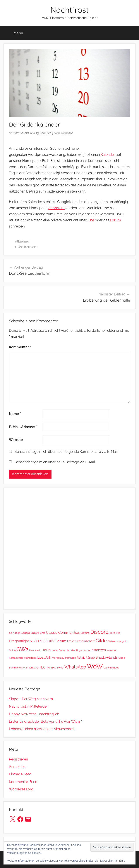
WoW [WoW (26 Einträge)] (95, 666)
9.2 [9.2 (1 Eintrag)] (10, 633)
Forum (115, 220)
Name (15, 414)
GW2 (19, 247)
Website (16, 440)
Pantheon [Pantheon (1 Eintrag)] (70, 658)
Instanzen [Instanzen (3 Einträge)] (98, 650)
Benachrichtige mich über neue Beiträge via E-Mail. (55, 462)
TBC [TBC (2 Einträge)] (42, 667)
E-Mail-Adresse (23, 427)
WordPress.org (21, 789)
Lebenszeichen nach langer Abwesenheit (42, 729)
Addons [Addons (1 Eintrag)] (25, 633)
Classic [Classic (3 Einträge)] (52, 633)
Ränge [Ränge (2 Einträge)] (90, 658)
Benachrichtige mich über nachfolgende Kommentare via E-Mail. (66, 452)
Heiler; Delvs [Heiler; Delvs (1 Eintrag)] (58, 650)
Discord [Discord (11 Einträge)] (100, 632)
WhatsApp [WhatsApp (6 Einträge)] (75, 667)
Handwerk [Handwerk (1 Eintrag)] (35, 650)
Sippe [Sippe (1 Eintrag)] (122, 658)
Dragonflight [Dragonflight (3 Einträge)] (19, 641)
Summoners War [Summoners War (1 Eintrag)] (18, 668)
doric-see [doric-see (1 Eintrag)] (115, 633)
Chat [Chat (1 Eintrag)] (43, 633)
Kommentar (20, 347)
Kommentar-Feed (23, 782)
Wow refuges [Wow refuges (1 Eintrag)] (111, 668)
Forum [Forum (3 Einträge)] (61, 641)
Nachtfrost (69, 10)
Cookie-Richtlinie (115, 861)
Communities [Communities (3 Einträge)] (69, 633)
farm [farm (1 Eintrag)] (32, 641)
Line (91, 220)
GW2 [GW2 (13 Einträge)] (22, 649)
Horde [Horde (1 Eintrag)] (86, 650)
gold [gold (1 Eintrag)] (125, 641)
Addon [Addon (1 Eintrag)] (17, 633)
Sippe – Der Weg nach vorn (31, 699)
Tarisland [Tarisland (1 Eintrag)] (33, 668)
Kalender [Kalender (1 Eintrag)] (112, 650)
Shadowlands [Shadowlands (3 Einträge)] (107, 657)
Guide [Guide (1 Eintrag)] (12, 650)
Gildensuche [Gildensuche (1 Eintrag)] (114, 641)
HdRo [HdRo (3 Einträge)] (46, 650)
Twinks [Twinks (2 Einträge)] (51, 667)
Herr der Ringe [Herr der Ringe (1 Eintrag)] (74, 650)
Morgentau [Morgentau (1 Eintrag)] (58, 658)
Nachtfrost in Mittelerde (28, 706)
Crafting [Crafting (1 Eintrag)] (85, 633)
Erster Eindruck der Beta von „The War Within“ (46, 721)
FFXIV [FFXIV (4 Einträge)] (50, 641)
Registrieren (18, 759)
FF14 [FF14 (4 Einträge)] (40, 641)
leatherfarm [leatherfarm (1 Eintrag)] (30, 658)
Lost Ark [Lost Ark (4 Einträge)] (44, 657)
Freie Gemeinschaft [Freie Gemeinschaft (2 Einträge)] (81, 641)
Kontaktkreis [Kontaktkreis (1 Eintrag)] (16, 658)
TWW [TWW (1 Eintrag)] (60, 668)
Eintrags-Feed (20, 774)
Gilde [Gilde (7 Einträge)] (101, 641)
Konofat (67, 133)
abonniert (57, 208)
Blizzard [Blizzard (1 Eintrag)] (35, 633)
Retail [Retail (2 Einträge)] (81, 658)
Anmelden (17, 767)
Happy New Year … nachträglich (34, 714)
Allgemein (23, 241)
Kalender (108, 155)
